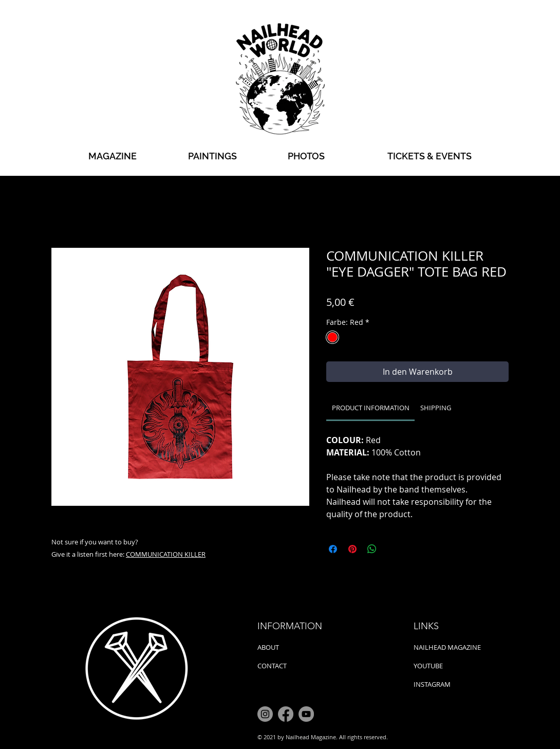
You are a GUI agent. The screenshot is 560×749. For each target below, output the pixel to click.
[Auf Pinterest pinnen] (352, 549)
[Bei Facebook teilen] (333, 549)
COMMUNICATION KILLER (166, 554)
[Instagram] (265, 714)
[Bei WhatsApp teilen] (372, 549)
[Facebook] (286, 714)
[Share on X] (391, 549)
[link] (371, 408)
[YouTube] (306, 714)
